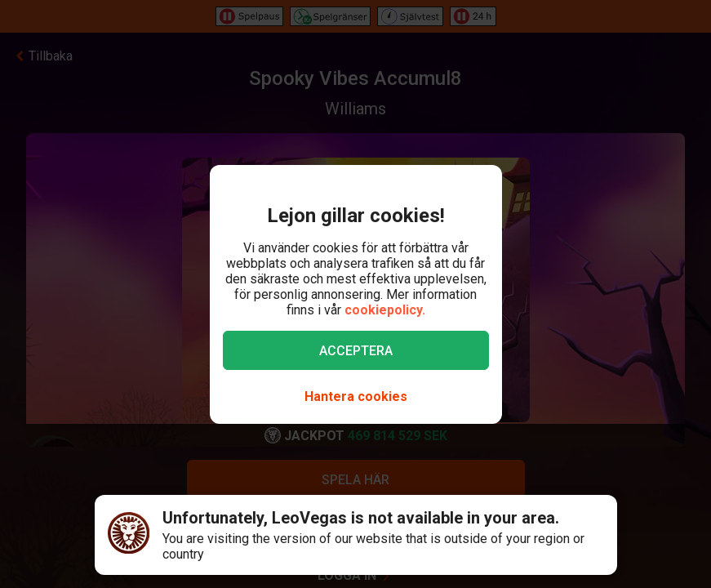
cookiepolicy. (385, 310)
